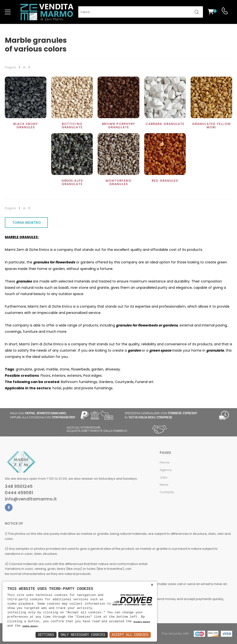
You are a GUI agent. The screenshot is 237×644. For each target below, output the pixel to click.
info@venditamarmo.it (31, 499)
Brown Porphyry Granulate (119, 126)
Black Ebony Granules (26, 126)
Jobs (164, 477)
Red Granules (165, 181)
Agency (166, 470)
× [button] (152, 585)
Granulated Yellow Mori (211, 126)
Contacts (167, 492)
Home (165, 462)
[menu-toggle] (8, 12)
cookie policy (30, 626)
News (164, 485)
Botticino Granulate (72, 126)
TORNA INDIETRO (26, 223)
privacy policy (142, 622)
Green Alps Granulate (72, 182)
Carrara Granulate (165, 124)
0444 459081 (19, 493)
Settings (46, 635)
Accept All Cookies (130, 635)
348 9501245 (19, 486)
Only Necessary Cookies (83, 635)
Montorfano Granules (119, 182)
